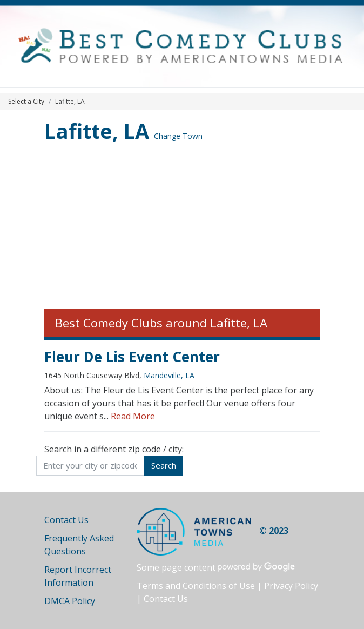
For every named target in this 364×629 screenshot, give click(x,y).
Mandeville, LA (169, 375)
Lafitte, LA (97, 131)
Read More (133, 416)
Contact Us (66, 520)
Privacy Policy (291, 586)
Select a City (26, 101)
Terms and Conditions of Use (196, 586)
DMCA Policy (70, 601)
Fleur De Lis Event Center (132, 357)
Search (164, 465)
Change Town (178, 136)
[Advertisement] (182, 227)
